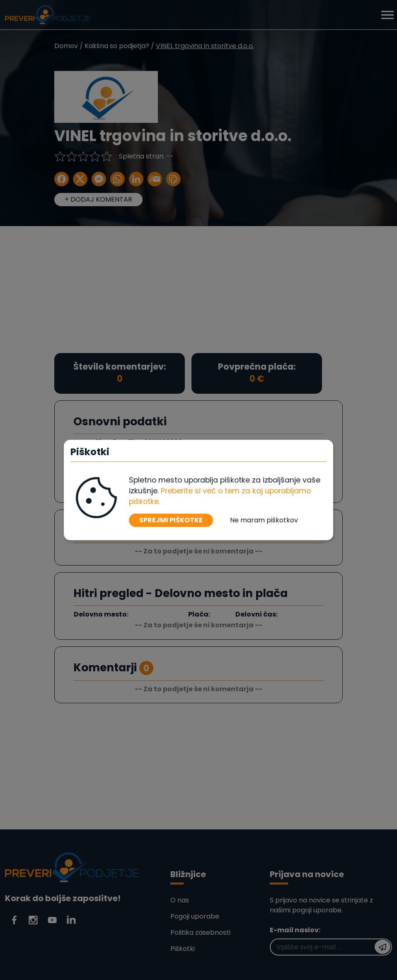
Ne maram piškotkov (264, 520)
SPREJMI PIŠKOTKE (171, 520)
